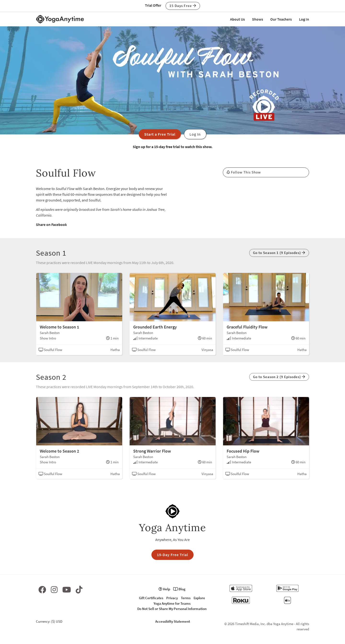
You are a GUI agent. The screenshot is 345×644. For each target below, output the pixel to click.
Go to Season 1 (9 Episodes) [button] (279, 253)
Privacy (172, 598)
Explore (199, 598)
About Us (237, 19)
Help (164, 589)
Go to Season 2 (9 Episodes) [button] (279, 377)
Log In (304, 19)
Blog (179, 589)
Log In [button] (195, 134)
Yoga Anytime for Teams (172, 603)
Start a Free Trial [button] (160, 134)
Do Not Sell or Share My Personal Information (172, 609)
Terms (186, 598)
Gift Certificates (151, 598)
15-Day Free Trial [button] (172, 555)
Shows (258, 19)
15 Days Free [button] (183, 6)
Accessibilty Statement (173, 621)
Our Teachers (281, 19)
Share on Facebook (51, 224)
